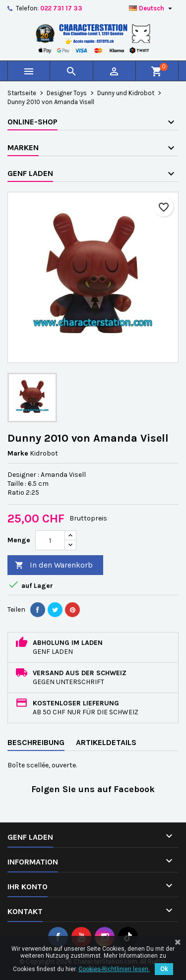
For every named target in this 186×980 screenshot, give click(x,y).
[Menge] (50, 540)
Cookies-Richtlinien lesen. (114, 969)
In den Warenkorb (54, 565)
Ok (164, 969)
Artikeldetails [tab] (106, 742)
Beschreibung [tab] (36, 742)
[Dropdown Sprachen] (152, 8)
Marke (18, 453)
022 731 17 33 (61, 8)
